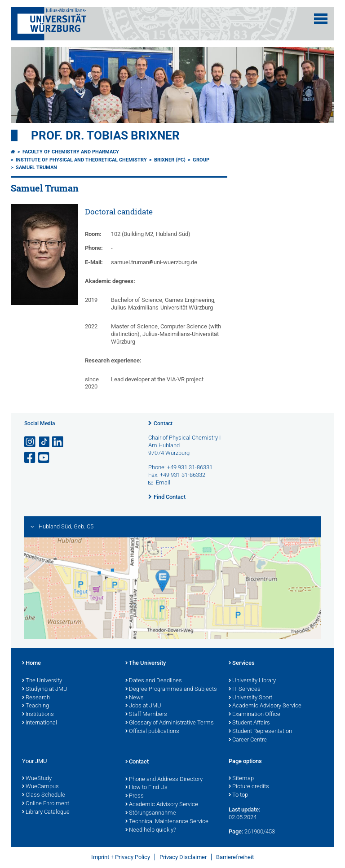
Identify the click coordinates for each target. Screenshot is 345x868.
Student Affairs (249, 723)
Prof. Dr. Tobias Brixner (105, 135)
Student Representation (260, 732)
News (135, 698)
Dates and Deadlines (154, 681)
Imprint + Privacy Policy (121, 857)
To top (238, 795)
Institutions (38, 715)
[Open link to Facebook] (31, 458)
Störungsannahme (151, 813)
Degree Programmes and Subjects (171, 689)
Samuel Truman (36, 168)
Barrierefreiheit (235, 857)
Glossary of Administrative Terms (170, 723)
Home (31, 663)
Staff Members (146, 715)
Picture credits (249, 787)
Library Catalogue (46, 812)
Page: (236, 831)
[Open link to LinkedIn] (58, 442)
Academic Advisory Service (265, 706)
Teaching (35, 706)
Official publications (152, 732)
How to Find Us (146, 788)
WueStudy (37, 779)
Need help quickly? (151, 830)
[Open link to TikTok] (44, 442)
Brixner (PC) (170, 160)
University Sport (250, 698)
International (40, 723)
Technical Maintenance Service (167, 822)
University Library (252, 681)
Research (36, 698)
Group (201, 160)
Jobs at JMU (143, 706)
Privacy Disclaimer (183, 857)
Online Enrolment (46, 804)
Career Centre (248, 740)
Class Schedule (44, 795)
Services (242, 663)
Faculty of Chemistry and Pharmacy (71, 152)
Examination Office (254, 715)
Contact (163, 423)
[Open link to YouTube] (44, 458)
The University (42, 681)
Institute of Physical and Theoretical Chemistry (81, 160)
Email (163, 482)
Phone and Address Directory (164, 780)
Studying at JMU (45, 689)
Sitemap (241, 779)
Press (135, 796)
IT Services (245, 689)
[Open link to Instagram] (31, 442)
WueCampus (40, 787)
